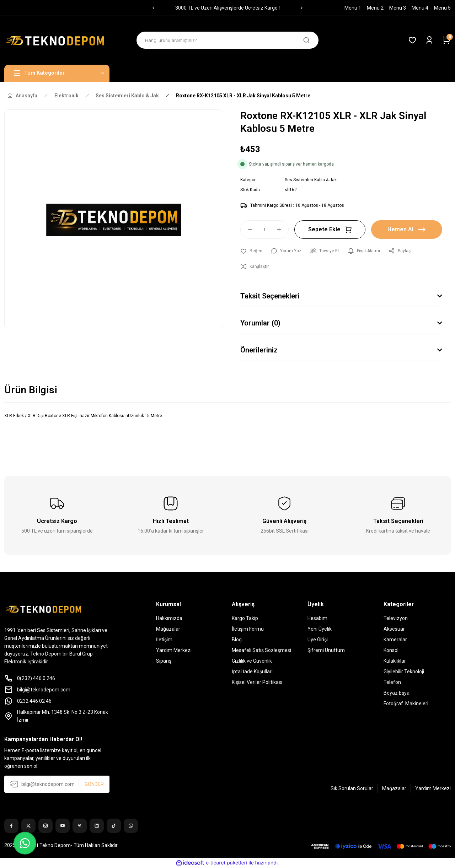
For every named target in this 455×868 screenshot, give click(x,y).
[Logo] (57, 40)
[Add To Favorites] (251, 251)
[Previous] (153, 8)
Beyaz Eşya (397, 693)
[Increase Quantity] (282, 230)
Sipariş (164, 661)
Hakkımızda (169, 618)
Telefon (392, 682)
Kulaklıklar (395, 661)
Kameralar (395, 640)
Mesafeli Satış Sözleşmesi (261, 650)
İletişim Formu (248, 629)
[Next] (302, 8)
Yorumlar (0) (260, 323)
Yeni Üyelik (320, 629)
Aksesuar (394, 629)
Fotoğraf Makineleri (406, 703)
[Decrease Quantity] (247, 230)
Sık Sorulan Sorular (352, 788)
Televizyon (396, 618)
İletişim (164, 640)
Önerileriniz (259, 350)
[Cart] (446, 40)
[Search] (227, 40)
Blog (237, 640)
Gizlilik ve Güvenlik (252, 661)
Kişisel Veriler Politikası (257, 682)
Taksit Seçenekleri (270, 296)
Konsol (391, 650)
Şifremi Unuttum (326, 650)
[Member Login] (429, 40)
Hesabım (317, 618)
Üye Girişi (318, 640)
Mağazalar (168, 629)
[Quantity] (264, 230)
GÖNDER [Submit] (94, 784)
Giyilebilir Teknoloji (404, 672)
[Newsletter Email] (57, 784)
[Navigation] (57, 73)
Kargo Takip (245, 618)
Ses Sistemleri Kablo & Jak (311, 180)
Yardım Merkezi (174, 650)
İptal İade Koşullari (252, 672)
